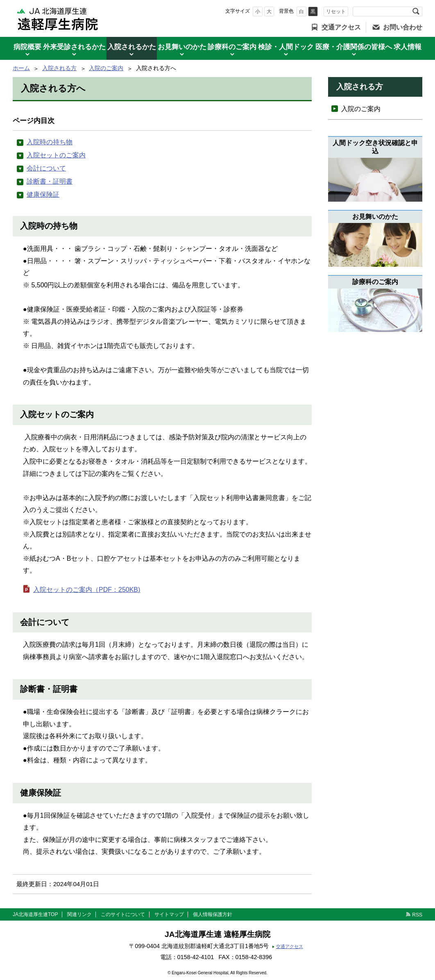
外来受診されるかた (74, 47)
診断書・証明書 (50, 181)
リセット (336, 11)
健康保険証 (43, 194)
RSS (417, 915)
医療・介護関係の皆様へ (354, 47)
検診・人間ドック (286, 47)
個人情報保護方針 (213, 914)
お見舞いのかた (182, 47)
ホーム (21, 68)
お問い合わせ (403, 27)
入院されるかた (132, 47)
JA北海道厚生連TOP (35, 914)
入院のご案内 (106, 68)
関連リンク (79, 914)
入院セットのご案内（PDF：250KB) (87, 590)
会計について (46, 168)
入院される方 (59, 68)
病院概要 (27, 47)
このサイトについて (123, 914)
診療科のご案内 (232, 47)
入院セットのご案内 (56, 155)
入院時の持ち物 (50, 142)
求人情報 (408, 47)
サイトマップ (169, 914)
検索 (416, 11)
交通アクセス (341, 27)
